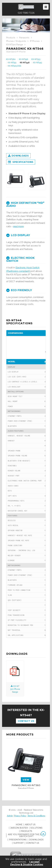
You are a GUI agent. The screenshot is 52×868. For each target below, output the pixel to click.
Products (11, 38)
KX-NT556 (24, 59)
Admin (10, 816)
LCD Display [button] (18, 235)
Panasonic (24, 38)
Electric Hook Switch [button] (20, 259)
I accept (34, 862)
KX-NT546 (25, 63)
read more (18, 226)
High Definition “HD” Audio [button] (25, 204)
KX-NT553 (36, 59)
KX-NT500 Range (15, 45)
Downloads (18, 156)
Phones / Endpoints (16, 41)
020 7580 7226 (26, 13)
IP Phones (35, 41)
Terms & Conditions (36, 816)
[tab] (26, 204)
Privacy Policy (20, 816)
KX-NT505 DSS (14, 66)
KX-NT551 (12, 63)
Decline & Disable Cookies (27, 865)
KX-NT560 (11, 59)
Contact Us (26, 721)
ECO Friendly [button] (19, 290)
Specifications (21, 162)
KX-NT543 (38, 63)
